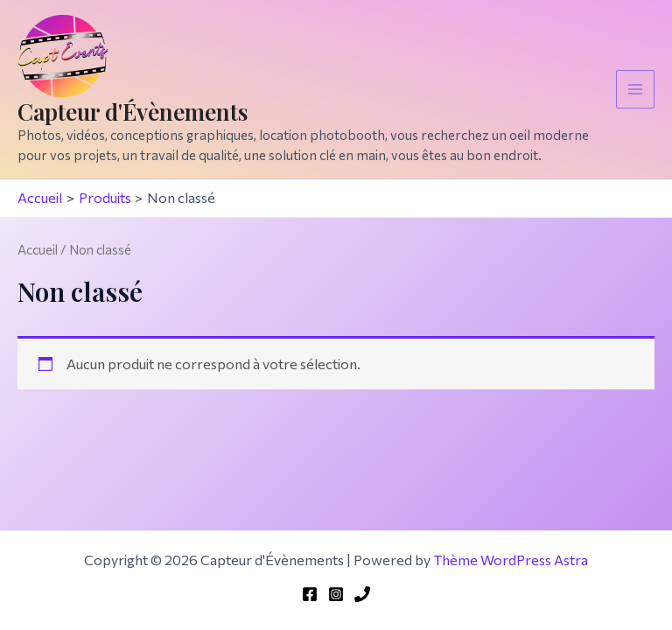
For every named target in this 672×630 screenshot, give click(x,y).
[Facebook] (310, 594)
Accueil (38, 249)
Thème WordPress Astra (511, 560)
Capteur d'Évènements (133, 112)
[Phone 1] (362, 594)
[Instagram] (336, 594)
